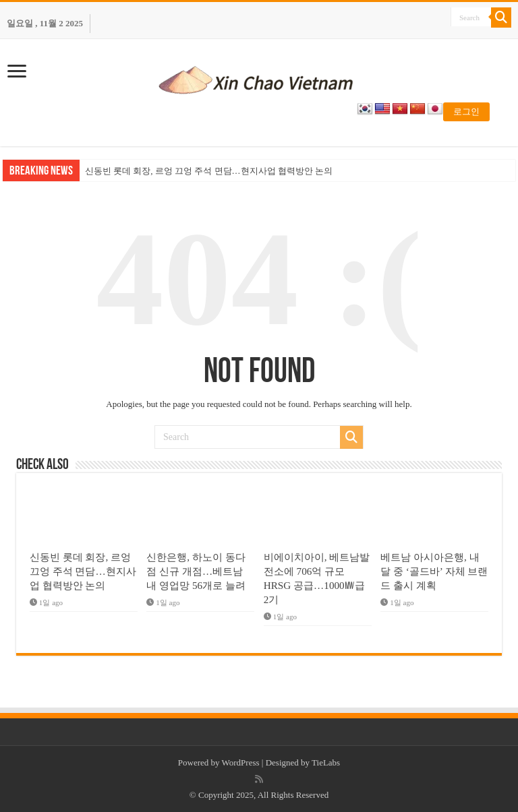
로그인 (466, 112)
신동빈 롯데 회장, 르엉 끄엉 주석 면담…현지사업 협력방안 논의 (209, 171)
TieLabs (326, 762)
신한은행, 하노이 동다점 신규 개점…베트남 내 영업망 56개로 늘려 (196, 571)
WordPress (241, 762)
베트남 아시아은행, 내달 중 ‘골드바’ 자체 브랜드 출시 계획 (434, 571)
